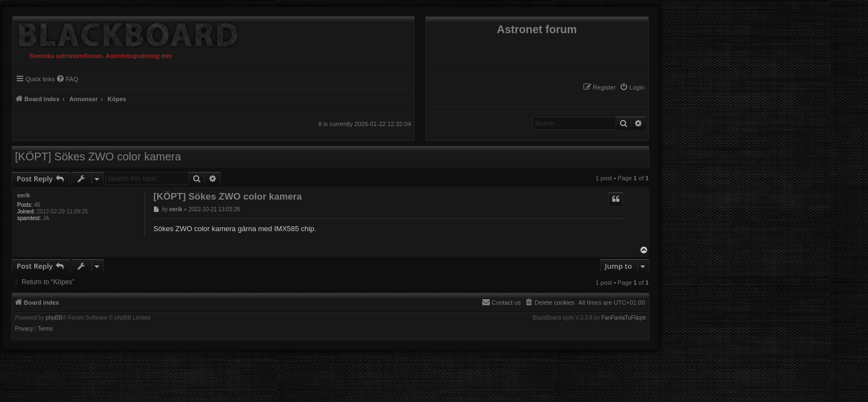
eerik (24, 195)
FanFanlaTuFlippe (624, 318)
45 (37, 205)
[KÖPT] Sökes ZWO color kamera (98, 156)
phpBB (54, 318)
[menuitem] (632, 87)
